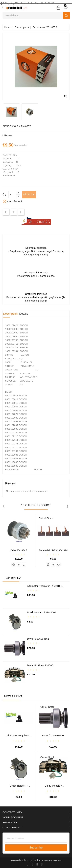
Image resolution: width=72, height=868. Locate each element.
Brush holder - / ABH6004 (42, 612)
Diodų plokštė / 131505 (40, 665)
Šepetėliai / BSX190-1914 (53, 550)
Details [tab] (24, 314)
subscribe (36, 848)
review (8, 135)
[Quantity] (12, 195)
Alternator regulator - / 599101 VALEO (44, 587)
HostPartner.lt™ (53, 860)
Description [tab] (10, 314)
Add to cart (29, 194)
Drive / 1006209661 (38, 639)
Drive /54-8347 (19, 550)
